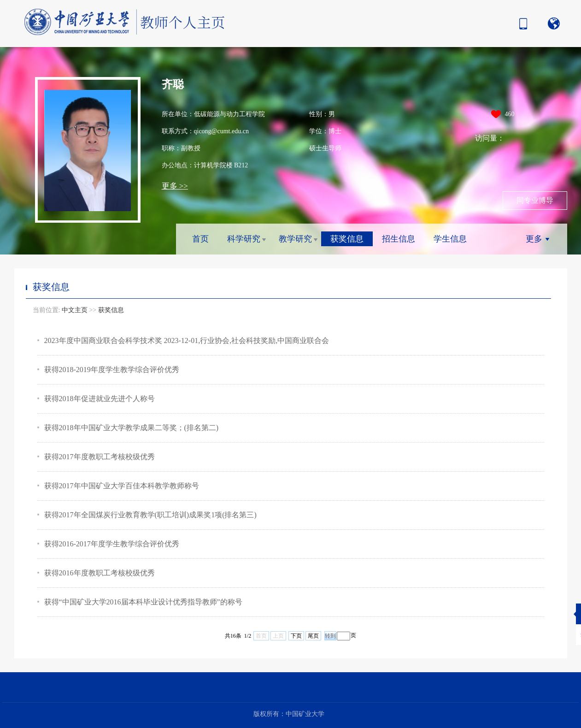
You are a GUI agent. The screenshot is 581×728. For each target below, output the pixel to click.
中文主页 (75, 310)
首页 (200, 239)
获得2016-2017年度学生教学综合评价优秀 (112, 544)
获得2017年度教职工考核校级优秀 (100, 457)
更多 (534, 239)
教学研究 (295, 239)
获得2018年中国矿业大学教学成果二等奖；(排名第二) (132, 428)
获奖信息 (347, 239)
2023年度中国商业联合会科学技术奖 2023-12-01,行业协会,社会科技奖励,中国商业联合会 (187, 340)
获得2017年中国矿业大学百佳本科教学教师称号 (122, 486)
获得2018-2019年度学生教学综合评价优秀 (112, 370)
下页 (296, 636)
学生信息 (450, 239)
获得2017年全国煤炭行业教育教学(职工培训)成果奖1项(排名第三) (150, 515)
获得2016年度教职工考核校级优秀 (100, 573)
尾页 (313, 636)
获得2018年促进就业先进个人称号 (100, 399)
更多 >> (175, 186)
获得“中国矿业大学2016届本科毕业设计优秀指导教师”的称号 (143, 602)
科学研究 (244, 239)
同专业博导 (535, 200)
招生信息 (399, 239)
